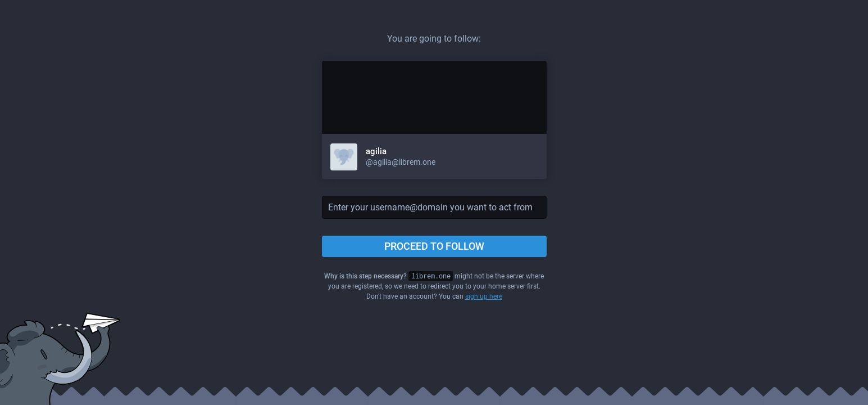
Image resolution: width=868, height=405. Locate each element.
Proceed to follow (434, 246)
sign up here (484, 296)
